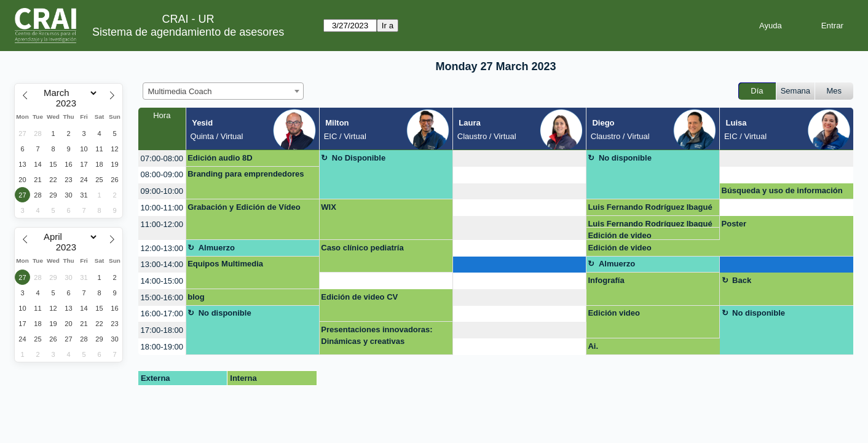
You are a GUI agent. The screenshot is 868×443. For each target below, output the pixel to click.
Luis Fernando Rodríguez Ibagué (650, 207)
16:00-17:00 (162, 313)
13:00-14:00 (162, 264)
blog (196, 297)
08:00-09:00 (162, 174)
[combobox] (223, 91)
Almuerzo (217, 248)
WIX (329, 207)
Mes (834, 91)
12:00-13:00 (162, 248)
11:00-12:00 (162, 224)
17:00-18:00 (162, 330)
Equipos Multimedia (225, 264)
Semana (795, 91)
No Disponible (359, 158)
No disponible (625, 158)
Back (742, 280)
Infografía (606, 280)
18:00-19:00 (162, 347)
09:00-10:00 (162, 191)
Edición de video (619, 235)
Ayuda (771, 26)
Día (757, 91)
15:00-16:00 (162, 297)
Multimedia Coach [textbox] (180, 91)
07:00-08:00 (162, 158)
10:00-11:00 (162, 208)
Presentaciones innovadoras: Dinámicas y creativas (377, 336)
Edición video (614, 313)
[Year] (69, 103)
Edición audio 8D (220, 158)
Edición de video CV (359, 297)
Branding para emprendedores (246, 174)
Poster (734, 224)
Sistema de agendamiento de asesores (188, 32)
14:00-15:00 (162, 281)
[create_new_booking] (519, 158)
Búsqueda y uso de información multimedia (782, 193)
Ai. (593, 346)
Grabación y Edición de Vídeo (244, 207)
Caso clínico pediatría (362, 248)
